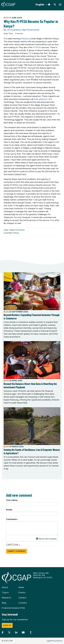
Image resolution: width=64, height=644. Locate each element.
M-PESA (37, 47)
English (40, 5)
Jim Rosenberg (14, 30)
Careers (22, 598)
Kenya (16, 233)
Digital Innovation (17, 230)
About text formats (46, 539)
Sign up (7, 625)
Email (9, 510)
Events (22, 592)
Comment (11, 519)
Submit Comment (17, 551)
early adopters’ (41, 99)
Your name (12, 500)
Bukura (25, 39)
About (5, 587)
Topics (5, 592)
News (21, 587)
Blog (4, 603)
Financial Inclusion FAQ (13, 608)
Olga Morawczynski (30, 30)
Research (6, 598)
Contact (23, 603)
